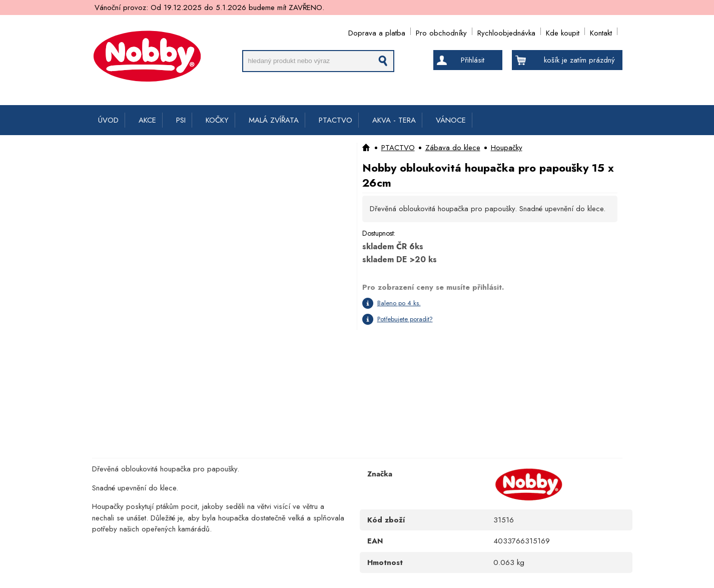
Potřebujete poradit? (405, 319)
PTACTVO (335, 120)
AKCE (147, 120)
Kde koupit (563, 31)
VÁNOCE (451, 120)
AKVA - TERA (394, 120)
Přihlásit (473, 60)
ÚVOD (108, 120)
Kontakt (601, 31)
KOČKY (217, 120)
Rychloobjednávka (506, 31)
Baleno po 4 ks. (399, 303)
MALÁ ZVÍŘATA (274, 120)
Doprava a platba (377, 31)
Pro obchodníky (441, 31)
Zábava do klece (453, 148)
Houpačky (507, 148)
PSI (181, 120)
